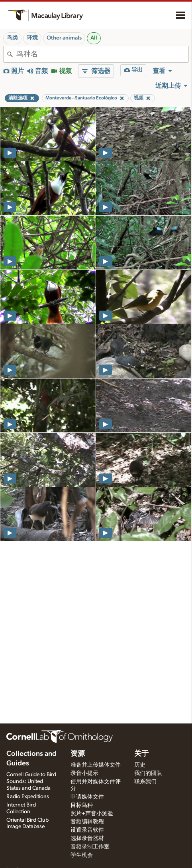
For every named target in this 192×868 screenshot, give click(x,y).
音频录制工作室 (90, 847)
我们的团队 (148, 773)
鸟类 (12, 38)
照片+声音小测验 (92, 814)
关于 (141, 754)
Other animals (64, 38)
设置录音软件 (87, 830)
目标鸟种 (82, 805)
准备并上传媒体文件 (96, 765)
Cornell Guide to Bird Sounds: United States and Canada (31, 781)
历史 (140, 765)
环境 (32, 38)
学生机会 (82, 855)
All (94, 38)
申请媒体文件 (87, 797)
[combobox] (102, 54)
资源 (78, 754)
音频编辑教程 (87, 822)
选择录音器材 (87, 838)
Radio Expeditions (28, 797)
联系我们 (145, 782)
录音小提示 (84, 773)
